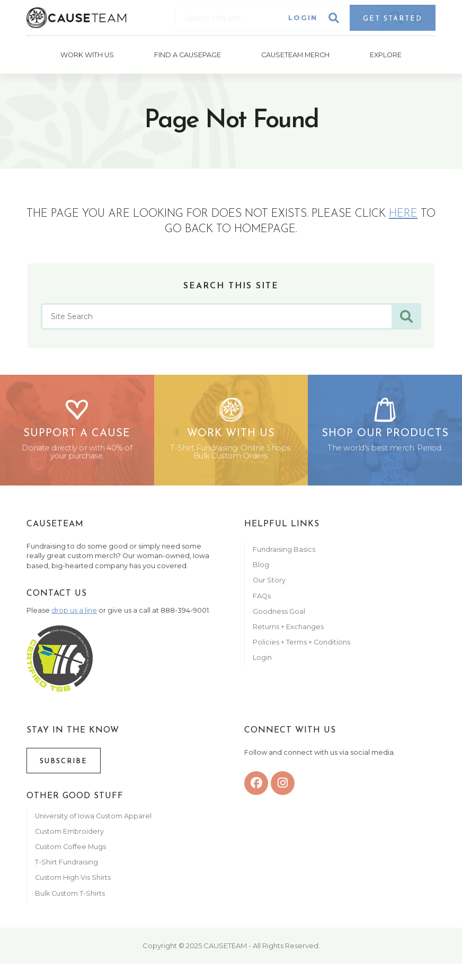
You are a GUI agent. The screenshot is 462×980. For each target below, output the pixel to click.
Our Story (269, 584)
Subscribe (64, 765)
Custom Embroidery (69, 835)
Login (303, 18)
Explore (386, 54)
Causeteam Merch (295, 54)
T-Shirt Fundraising (66, 866)
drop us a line (74, 614)
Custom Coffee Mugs (70, 850)
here (403, 212)
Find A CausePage (188, 54)
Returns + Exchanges (288, 630)
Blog (261, 568)
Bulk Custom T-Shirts (70, 897)
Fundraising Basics (284, 553)
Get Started (393, 19)
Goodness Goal (279, 615)
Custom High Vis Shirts (74, 882)
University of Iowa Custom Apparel (93, 820)
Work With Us (87, 54)
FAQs (262, 600)
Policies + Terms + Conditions (301, 646)
